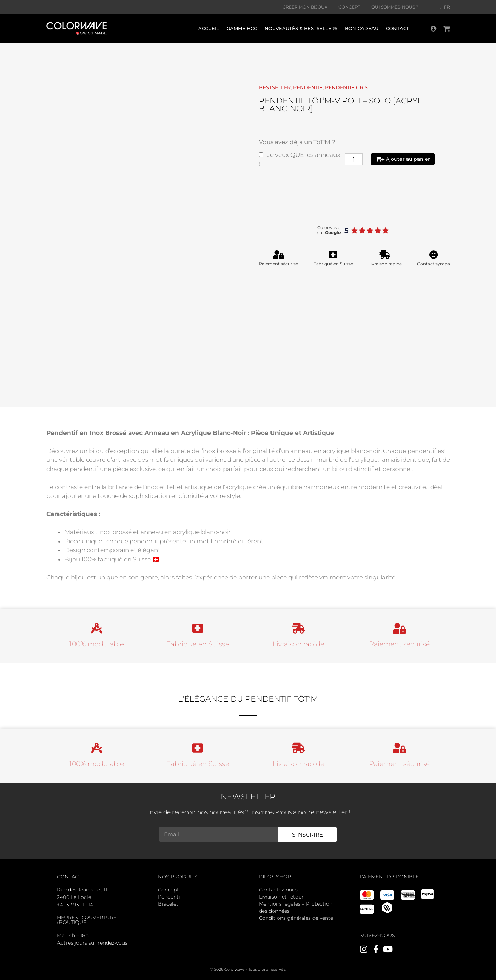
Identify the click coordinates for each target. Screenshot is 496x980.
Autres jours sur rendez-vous (92, 943)
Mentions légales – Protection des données (296, 907)
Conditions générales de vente (296, 918)
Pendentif (170, 897)
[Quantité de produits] (354, 159)
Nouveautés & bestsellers (301, 28)
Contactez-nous (278, 890)
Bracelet (168, 904)
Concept (349, 7)
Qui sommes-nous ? (395, 7)
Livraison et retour (281, 897)
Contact (398, 28)
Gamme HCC (242, 28)
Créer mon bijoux (305, 7)
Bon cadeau (362, 28)
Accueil (209, 28)
